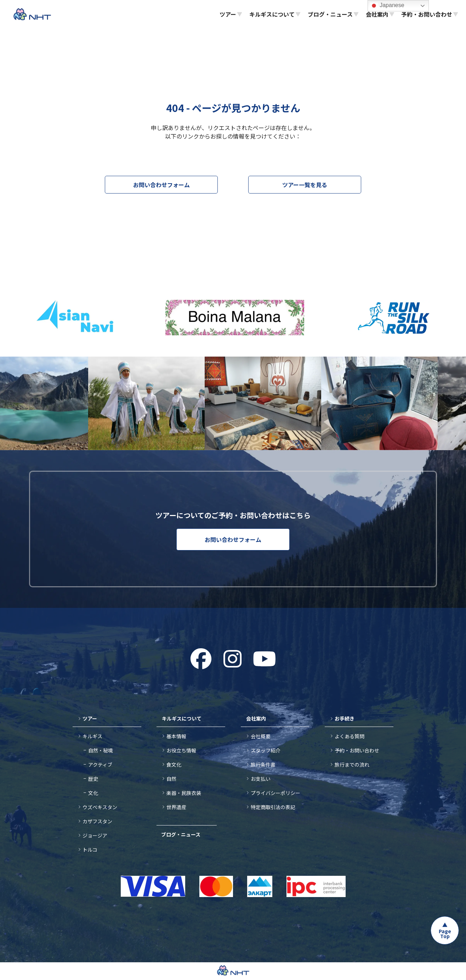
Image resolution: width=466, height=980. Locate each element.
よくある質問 (349, 736)
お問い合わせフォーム (161, 185)
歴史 (93, 779)
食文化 (174, 765)
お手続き (345, 718)
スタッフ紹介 (266, 750)
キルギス (92, 736)
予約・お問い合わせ (357, 750)
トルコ (90, 850)
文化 (93, 793)
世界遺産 (176, 807)
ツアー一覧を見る (305, 185)
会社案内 (256, 718)
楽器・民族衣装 (184, 793)
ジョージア (95, 835)
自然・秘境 (101, 750)
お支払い (261, 779)
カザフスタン (97, 821)
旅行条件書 (263, 765)
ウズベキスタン (100, 807)
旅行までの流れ (352, 765)
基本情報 (176, 736)
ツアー (90, 718)
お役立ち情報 (181, 750)
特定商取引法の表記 (273, 807)
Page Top (445, 934)
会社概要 (261, 736)
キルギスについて (182, 718)
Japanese (387, 6)
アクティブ (100, 765)
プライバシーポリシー (275, 793)
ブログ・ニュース (181, 834)
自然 (171, 779)
